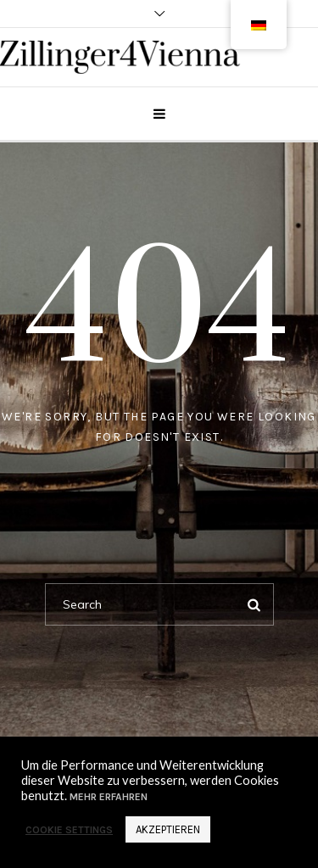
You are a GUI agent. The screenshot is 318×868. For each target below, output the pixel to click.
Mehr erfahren (107, 797)
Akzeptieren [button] (168, 829)
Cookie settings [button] (69, 830)
